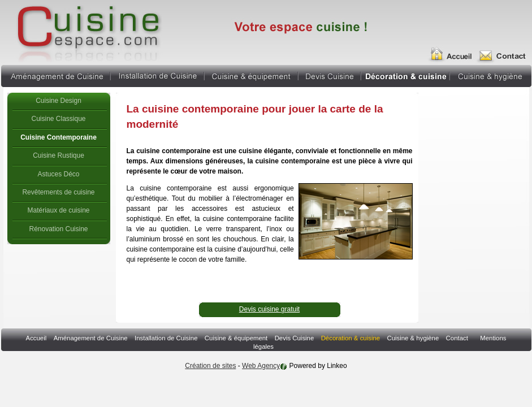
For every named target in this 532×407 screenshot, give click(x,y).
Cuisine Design (59, 101)
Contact (457, 338)
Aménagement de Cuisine (55, 75)
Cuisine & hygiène (491, 75)
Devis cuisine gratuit (269, 309)
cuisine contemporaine (87, 31)
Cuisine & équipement (251, 75)
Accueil (454, 50)
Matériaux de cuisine (58, 210)
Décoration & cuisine (405, 75)
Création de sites (210, 366)
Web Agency (261, 366)
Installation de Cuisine (157, 75)
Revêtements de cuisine (58, 192)
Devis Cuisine (330, 75)
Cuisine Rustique (59, 155)
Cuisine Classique (58, 119)
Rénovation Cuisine (58, 229)
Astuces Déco (58, 174)
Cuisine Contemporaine (59, 137)
